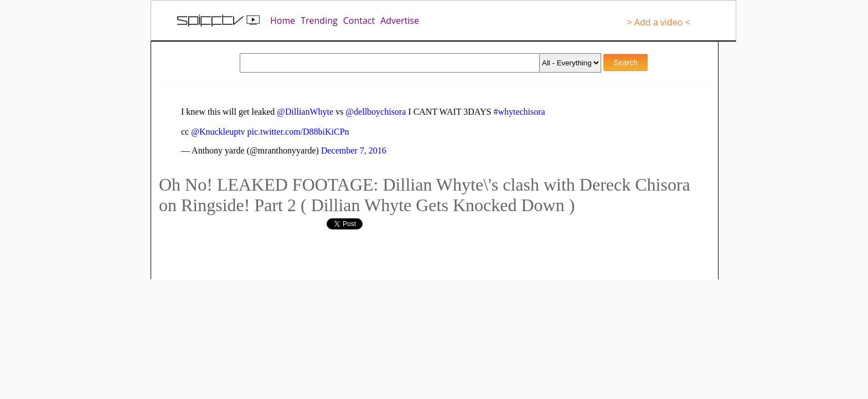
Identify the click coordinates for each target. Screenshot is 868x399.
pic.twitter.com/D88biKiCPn (298, 132)
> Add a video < (659, 22)
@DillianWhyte (305, 112)
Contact (359, 21)
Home (283, 21)
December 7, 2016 (354, 150)
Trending (319, 21)
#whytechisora (519, 112)
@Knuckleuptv (218, 132)
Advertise (400, 21)
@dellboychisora (376, 112)
